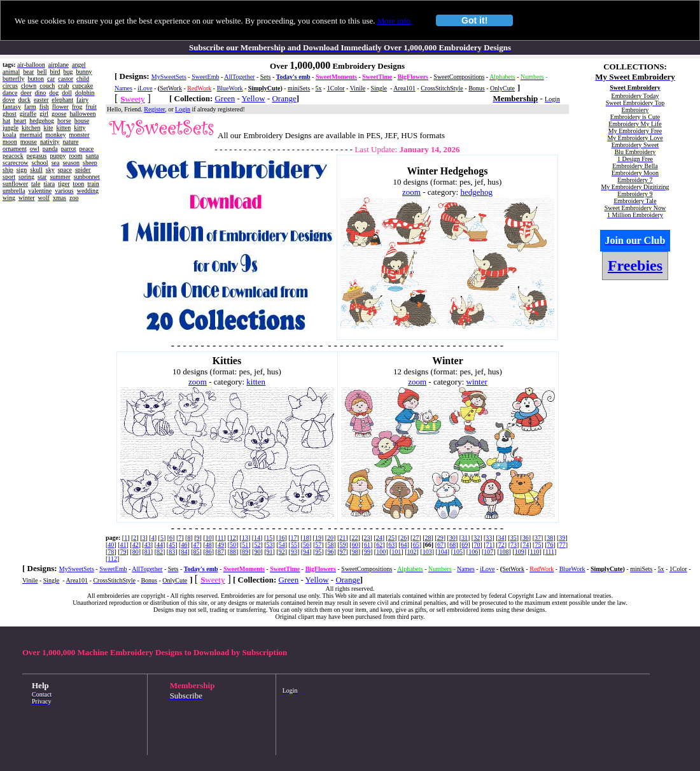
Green (225, 98)
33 (489, 538)
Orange (284, 98)
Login (183, 109)
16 (281, 538)
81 (148, 552)
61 (367, 545)
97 (343, 552)
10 (209, 538)
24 (379, 538)
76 (550, 545)
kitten (256, 382)
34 (501, 538)
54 (282, 545)
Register (154, 109)
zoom (411, 192)
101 (396, 552)
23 (367, 538)
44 (160, 545)
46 (184, 545)
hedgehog (476, 192)
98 (355, 552)
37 (538, 538)
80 (136, 552)
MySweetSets (169, 77)
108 (504, 552)
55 (294, 545)
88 (233, 552)
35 (514, 538)
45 (172, 545)
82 (160, 552)
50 (233, 545)
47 (197, 545)
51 (245, 545)
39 (562, 538)
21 (342, 538)
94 (306, 552)
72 (501, 545)
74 (526, 545)
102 (411, 552)
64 (403, 545)
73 (514, 545)
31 (465, 538)
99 (367, 552)
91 (270, 552)
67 (440, 545)
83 (172, 552)
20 (330, 538)
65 (416, 545)
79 (123, 552)
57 (318, 545)
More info (394, 21)
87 (221, 552)
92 (282, 552)
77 (563, 545)
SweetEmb (205, 77)
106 (473, 552)
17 (294, 538)
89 (245, 552)
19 (318, 538)
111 (550, 552)
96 (330, 552)
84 (184, 552)
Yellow (254, 98)
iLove (145, 88)
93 (294, 552)
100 (381, 552)
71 (489, 545)
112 (112, 559)
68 (452, 545)
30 (452, 538)
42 (136, 545)
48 (209, 545)
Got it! (474, 20)
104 (443, 552)
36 (526, 538)
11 (221, 538)
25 (391, 538)
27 (416, 538)
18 (306, 538)
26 (403, 538)
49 (221, 545)
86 (209, 552)
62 (379, 545)
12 (233, 538)
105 (458, 552)
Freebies (635, 265)
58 (330, 545)
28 (428, 538)
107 (488, 552)
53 (270, 545)
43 (148, 545)
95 (318, 552)
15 (269, 538)
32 (477, 538)
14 (257, 538)
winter (477, 382)
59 (343, 545)
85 (197, 552)
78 (111, 552)
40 (111, 545)
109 (520, 552)
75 (538, 545)
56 (306, 545)
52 (257, 545)
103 (427, 552)
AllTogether (239, 77)
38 (550, 538)
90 (257, 552)
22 (354, 538)
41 (123, 545)
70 (477, 545)
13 (245, 538)
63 (391, 545)
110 (535, 552)
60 (355, 545)
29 (440, 538)
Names (123, 88)
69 (465, 545)
